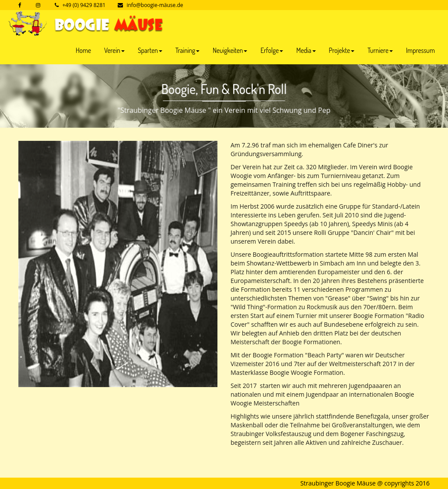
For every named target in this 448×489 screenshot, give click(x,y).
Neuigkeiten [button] (230, 50)
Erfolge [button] (272, 50)
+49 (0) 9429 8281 (84, 5)
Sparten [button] (150, 50)
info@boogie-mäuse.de (155, 5)
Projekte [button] (342, 50)
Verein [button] (114, 50)
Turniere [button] (380, 50)
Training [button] (187, 50)
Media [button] (306, 50)
